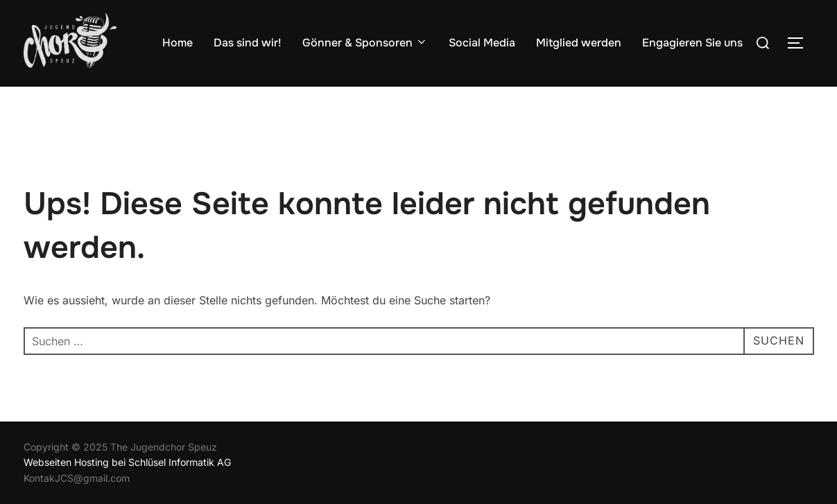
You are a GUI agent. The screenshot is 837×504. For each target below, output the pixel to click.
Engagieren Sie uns (692, 43)
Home (178, 43)
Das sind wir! (248, 43)
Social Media (482, 43)
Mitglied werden (579, 43)
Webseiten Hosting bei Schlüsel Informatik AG (127, 462)
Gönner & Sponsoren (365, 43)
